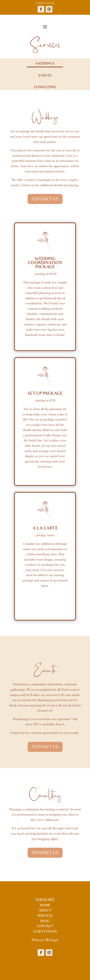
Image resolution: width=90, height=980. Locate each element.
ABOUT (45, 911)
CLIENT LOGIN (45, 3)
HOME (45, 906)
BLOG (45, 921)
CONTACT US (45, 199)
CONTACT (45, 927)
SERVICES (45, 916)
